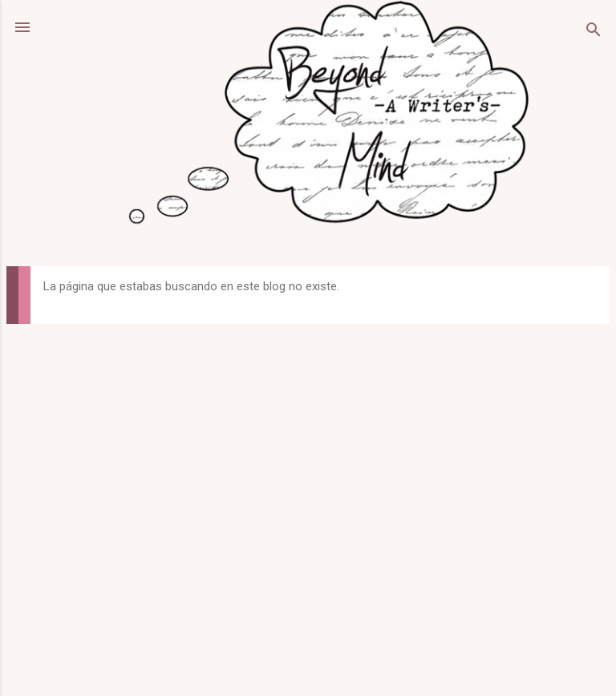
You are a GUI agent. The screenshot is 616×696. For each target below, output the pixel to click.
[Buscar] (594, 32)
